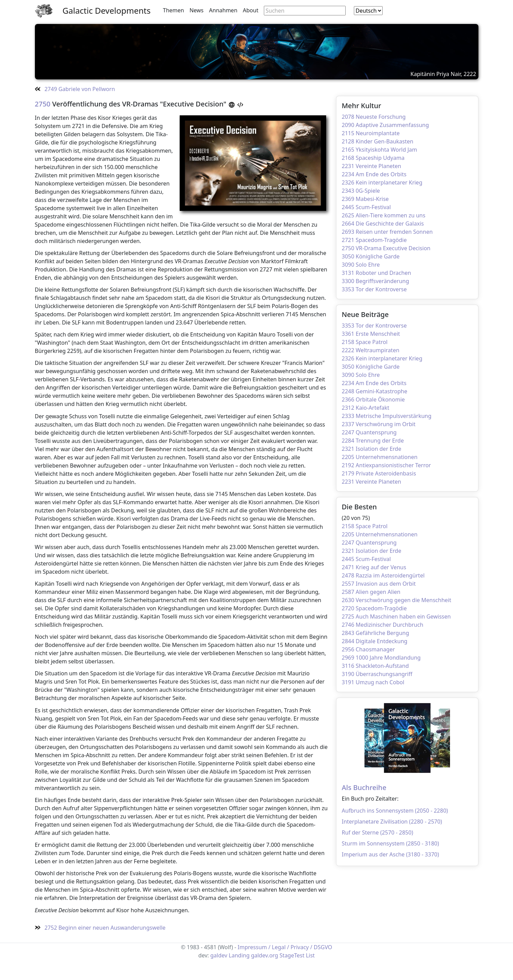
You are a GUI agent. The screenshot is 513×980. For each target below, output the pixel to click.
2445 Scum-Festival (366, 207)
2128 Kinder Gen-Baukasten (378, 141)
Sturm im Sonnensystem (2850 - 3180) (390, 843)
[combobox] (368, 11)
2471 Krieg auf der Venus (374, 567)
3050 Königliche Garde (371, 256)
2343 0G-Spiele (361, 191)
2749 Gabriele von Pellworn (75, 89)
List (310, 955)
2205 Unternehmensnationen (380, 457)
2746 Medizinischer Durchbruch (383, 625)
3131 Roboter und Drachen (377, 273)
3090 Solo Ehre (361, 265)
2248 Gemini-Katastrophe (375, 391)
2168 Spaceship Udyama (373, 158)
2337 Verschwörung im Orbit (379, 424)
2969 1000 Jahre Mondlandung (381, 658)
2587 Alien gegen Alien (371, 592)
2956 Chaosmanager (368, 649)
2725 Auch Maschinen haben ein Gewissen (396, 616)
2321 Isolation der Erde (372, 449)
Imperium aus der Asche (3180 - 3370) (390, 854)
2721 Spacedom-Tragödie (374, 240)
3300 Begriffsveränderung (376, 281)
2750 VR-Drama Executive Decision (386, 248)
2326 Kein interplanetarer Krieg (382, 182)
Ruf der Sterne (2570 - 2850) (378, 832)
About (251, 10)
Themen (174, 10)
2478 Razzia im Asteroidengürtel (383, 575)
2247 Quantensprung (369, 432)
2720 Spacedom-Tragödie (374, 608)
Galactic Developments (107, 10)
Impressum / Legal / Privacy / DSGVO (285, 947)
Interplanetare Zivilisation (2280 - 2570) (392, 822)
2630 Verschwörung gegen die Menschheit (397, 600)
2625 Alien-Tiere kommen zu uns (384, 215)
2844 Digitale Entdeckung (375, 641)
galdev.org (264, 955)
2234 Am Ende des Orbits (374, 174)
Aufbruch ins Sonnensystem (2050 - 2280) (395, 811)
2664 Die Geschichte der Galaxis (383, 224)
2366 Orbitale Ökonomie (373, 399)
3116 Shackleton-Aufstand (375, 666)
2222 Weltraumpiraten (371, 350)
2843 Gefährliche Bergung (376, 633)
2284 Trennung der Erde (373, 441)
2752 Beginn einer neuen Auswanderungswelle (100, 928)
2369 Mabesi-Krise (365, 199)
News (197, 10)
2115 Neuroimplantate (371, 133)
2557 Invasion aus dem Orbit (379, 584)
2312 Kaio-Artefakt (366, 408)
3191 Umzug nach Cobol (373, 682)
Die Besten (360, 507)
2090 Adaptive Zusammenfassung (386, 125)
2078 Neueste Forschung (374, 117)
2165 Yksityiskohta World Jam (380, 150)
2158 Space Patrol (365, 342)
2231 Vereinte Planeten (372, 166)
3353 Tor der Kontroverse (374, 289)
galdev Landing (230, 955)
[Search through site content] (305, 11)
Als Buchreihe (364, 787)
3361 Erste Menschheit (371, 334)
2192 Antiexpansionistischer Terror (387, 465)
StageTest (292, 955)
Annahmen (223, 10)
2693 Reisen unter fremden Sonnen (387, 232)
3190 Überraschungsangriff (377, 674)
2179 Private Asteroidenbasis (379, 473)
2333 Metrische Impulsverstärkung (387, 416)
